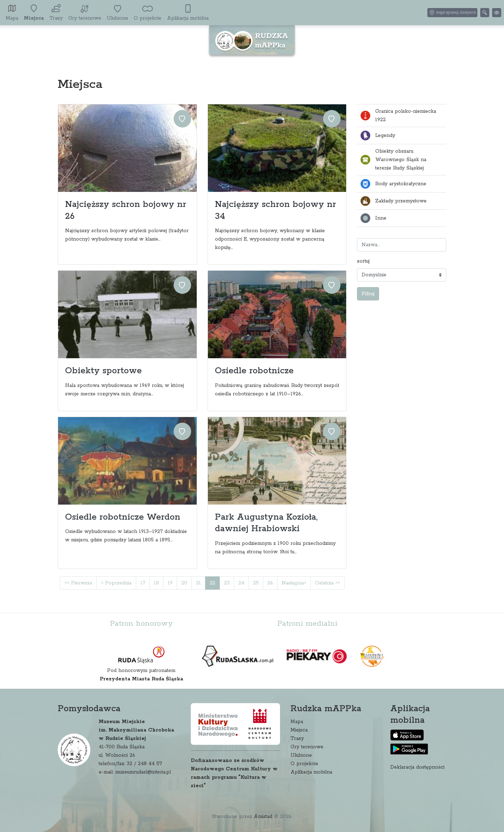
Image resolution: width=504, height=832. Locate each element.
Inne (373, 218)
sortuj (363, 261)
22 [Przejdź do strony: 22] (212, 583)
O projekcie (304, 764)
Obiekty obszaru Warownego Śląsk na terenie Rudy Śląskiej (393, 160)
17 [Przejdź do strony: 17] (143, 583)
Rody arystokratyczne (393, 184)
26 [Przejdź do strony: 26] (270, 583)
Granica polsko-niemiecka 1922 (398, 116)
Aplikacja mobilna (311, 772)
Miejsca (299, 730)
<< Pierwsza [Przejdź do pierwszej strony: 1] (78, 583)
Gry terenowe (307, 747)
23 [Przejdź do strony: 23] (227, 583)
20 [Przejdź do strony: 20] (184, 583)
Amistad (263, 817)
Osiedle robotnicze (254, 371)
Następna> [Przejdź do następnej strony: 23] (294, 583)
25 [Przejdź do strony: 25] (256, 583)
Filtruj (368, 294)
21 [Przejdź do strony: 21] (198, 583)
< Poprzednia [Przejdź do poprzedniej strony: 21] (116, 583)
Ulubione (301, 755)
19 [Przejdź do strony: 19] (170, 583)
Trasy (297, 739)
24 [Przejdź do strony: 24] (241, 583)
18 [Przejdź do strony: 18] (156, 583)
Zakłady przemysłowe (393, 201)
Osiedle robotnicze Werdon (123, 517)
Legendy (377, 136)
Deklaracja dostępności (417, 767)
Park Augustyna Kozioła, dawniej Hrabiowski (266, 523)
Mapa (297, 722)
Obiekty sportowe (103, 371)
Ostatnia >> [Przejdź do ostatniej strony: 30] (328, 583)
